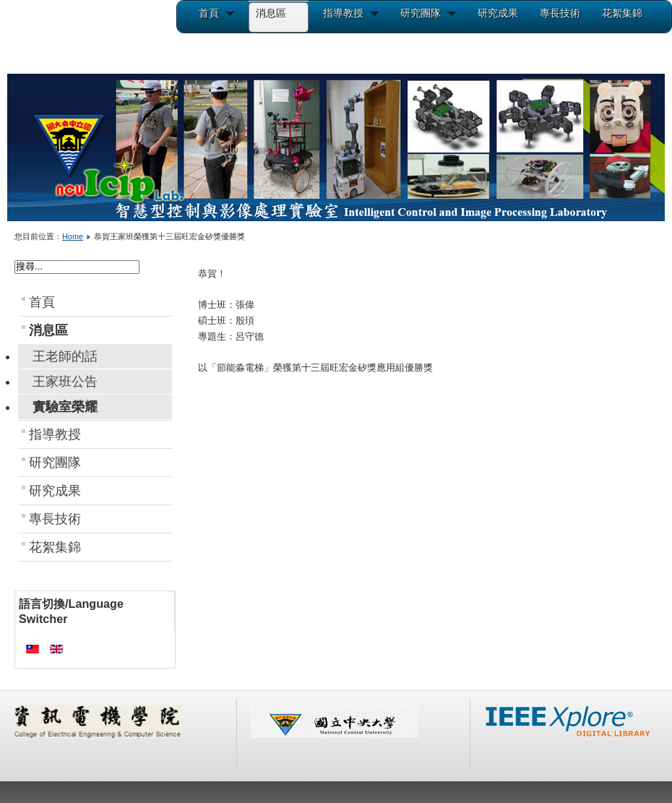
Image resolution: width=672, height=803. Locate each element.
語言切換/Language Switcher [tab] (71, 611)
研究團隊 (55, 463)
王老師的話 (65, 356)
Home (73, 236)
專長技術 (55, 519)
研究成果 (55, 491)
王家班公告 (65, 382)
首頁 (42, 302)
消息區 (48, 330)
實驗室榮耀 (65, 407)
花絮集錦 (55, 547)
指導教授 (55, 434)
